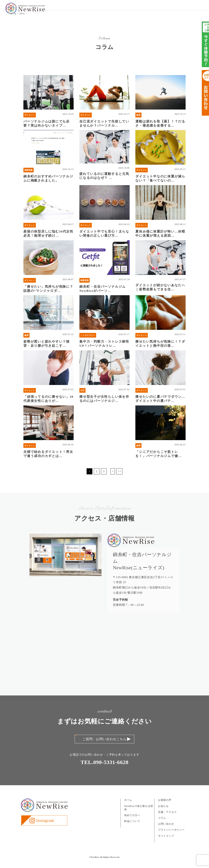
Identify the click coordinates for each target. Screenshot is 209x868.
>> (120, 478)
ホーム (128, 807)
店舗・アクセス (175, 9)
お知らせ (158, 9)
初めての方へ (109, 9)
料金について (127, 9)
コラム (162, 825)
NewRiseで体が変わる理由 (139, 815)
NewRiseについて (88, 9)
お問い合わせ (195, 9)
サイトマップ (166, 843)
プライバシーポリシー (171, 837)
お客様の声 (144, 9)
